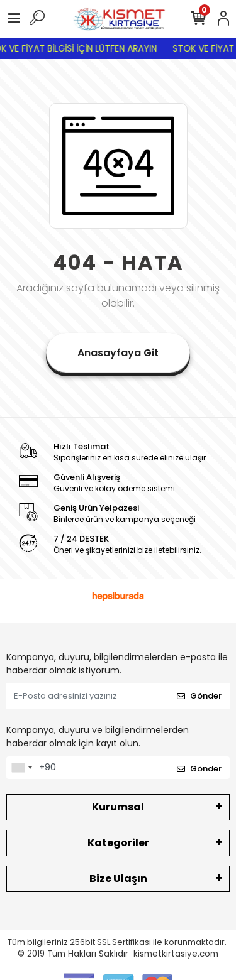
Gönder (199, 696)
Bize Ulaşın (118, 879)
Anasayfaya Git (118, 353)
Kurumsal (118, 807)
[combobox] (21, 768)
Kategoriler (118, 843)
